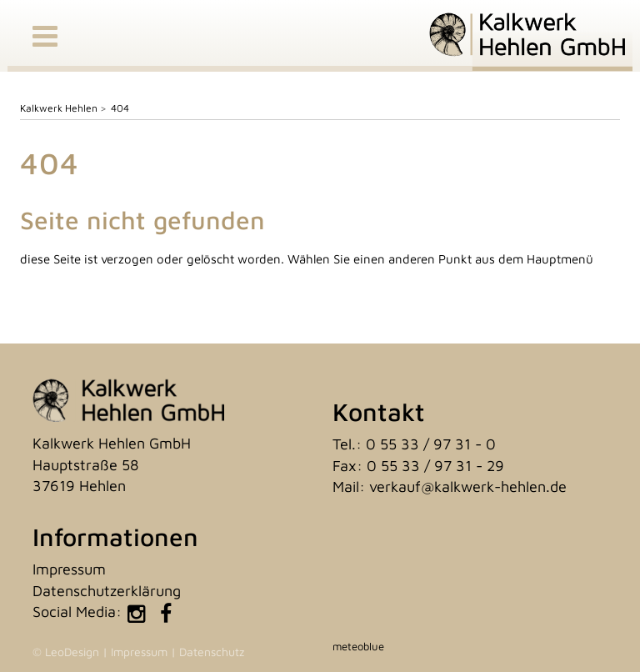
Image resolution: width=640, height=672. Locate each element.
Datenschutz (212, 652)
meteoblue (358, 646)
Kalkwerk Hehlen (59, 108)
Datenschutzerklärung (107, 591)
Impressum (69, 569)
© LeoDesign (66, 652)
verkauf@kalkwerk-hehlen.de (468, 486)
